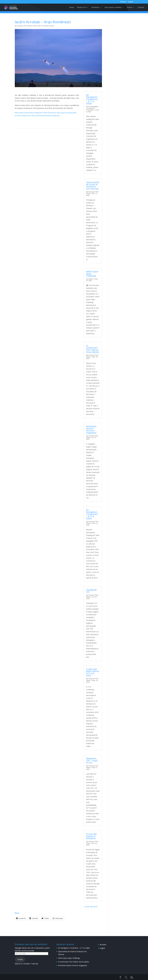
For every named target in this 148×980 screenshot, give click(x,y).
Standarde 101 (91, 591)
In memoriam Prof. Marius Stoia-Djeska (92, 349)
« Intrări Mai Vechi (91, 907)
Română (123, 2)
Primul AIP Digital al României (91, 836)
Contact (141, 7)
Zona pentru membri (113, 7)
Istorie (130, 7)
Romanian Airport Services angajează (91, 429)
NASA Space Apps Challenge (69, 958)
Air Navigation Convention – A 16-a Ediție (92, 514)
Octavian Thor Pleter (24, 26)
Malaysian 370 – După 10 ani (92, 761)
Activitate (95, 7)
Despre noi (81, 7)
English (131, 2)
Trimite (20, 959)
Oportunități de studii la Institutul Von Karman (93, 185)
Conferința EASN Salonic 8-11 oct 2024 (93, 672)
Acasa (72, 7)
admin (91, 279)
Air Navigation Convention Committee (92, 108)
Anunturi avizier (49, 26)
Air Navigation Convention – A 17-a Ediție (92, 99)
